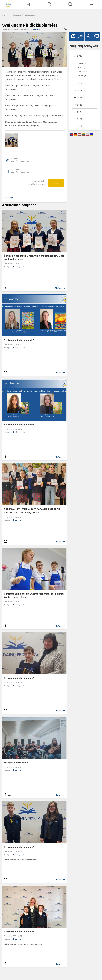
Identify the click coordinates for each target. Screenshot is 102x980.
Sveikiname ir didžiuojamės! (19, 340)
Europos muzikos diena (17, 763)
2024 (80, 91)
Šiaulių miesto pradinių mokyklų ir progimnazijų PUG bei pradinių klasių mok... (34, 257)
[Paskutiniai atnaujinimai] (49, 4)
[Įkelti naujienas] (28, 4)
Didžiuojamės (31, 15)
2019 (80, 126)
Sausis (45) (83, 76)
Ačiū (56, 183)
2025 (80, 83)
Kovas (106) (83, 68)
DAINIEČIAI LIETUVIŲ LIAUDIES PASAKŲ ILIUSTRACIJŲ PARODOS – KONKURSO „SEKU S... (33, 511)
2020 (80, 119)
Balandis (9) (83, 64)
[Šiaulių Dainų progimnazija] (9, 4)
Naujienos (17, 15)
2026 (80, 56)
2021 (80, 112)
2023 (80, 98)
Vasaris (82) (83, 72)
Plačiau (58, 288)
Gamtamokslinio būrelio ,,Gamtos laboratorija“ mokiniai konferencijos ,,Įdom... (34, 595)
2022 (80, 105)
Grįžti (12, 198)
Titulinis (6, 15)
